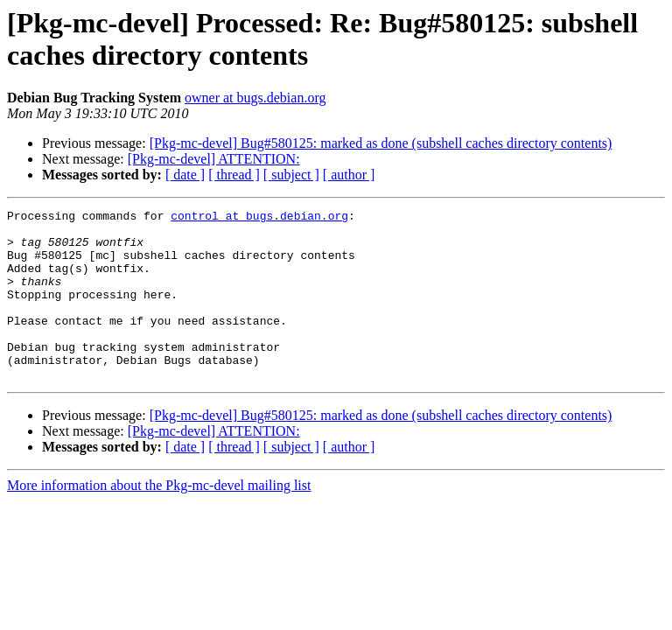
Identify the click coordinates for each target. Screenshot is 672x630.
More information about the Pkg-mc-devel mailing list (159, 519)
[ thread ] (234, 175)
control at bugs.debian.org (259, 218)
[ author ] (349, 175)
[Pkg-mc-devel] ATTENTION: (214, 159)
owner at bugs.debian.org (255, 98)
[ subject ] (291, 175)
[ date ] (185, 175)
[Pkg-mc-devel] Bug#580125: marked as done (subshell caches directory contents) (381, 143)
